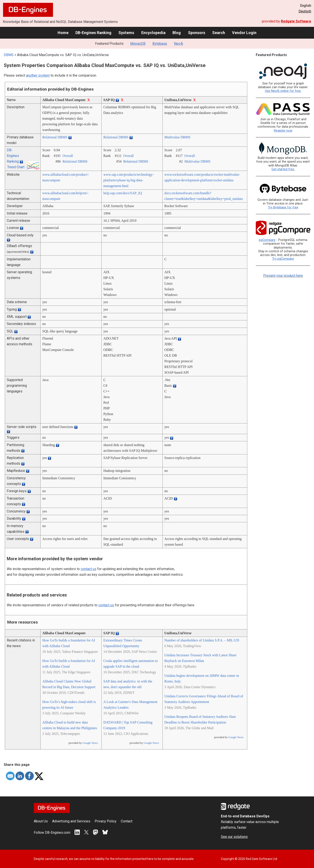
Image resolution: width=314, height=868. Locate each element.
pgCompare (267, 240)
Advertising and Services (71, 821)
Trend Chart (16, 167)
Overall (68, 156)
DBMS (9, 55)
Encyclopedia (153, 33)
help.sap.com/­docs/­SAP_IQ (123, 193)
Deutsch (305, 11)
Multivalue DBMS (177, 137)
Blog (177, 33)
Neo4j (178, 44)
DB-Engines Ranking (93, 33)
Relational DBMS (55, 137)
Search (219, 33)
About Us (41, 821)
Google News (90, 743)
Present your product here (283, 276)
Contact (127, 821)
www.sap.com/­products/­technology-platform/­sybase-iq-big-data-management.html (129, 180)
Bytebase (160, 44)
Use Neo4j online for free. (283, 91)
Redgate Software (296, 21)
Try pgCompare (283, 259)
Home (63, 33)
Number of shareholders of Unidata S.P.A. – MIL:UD (202, 640)
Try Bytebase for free (283, 207)
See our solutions (234, 837)
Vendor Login (244, 33)
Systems (126, 33)
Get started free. (283, 169)
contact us (89, 569)
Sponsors (197, 33)
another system (38, 75)
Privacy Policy (106, 821)
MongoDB (138, 44)
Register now (283, 131)
